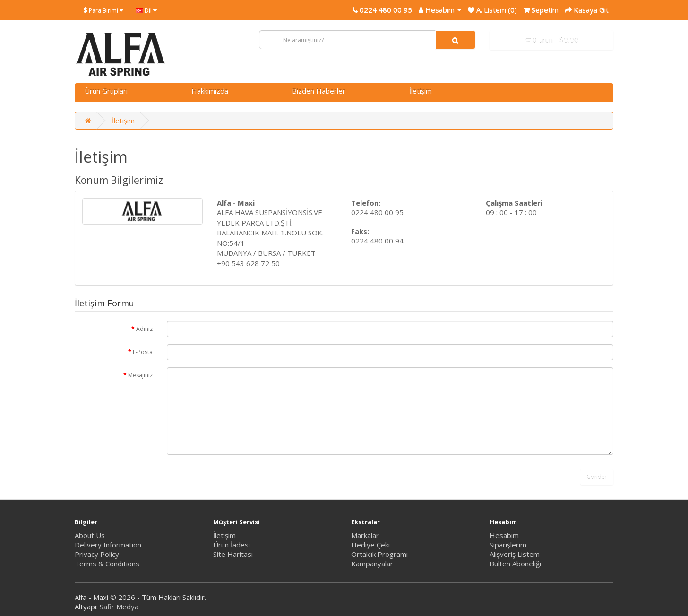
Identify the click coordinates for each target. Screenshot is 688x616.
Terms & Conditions (107, 564)
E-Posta (143, 352)
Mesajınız (140, 375)
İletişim (421, 91)
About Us (90, 535)
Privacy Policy (97, 554)
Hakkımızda (210, 91)
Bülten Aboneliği (515, 564)
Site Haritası (233, 554)
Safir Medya (119, 607)
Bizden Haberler (319, 91)
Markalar (365, 535)
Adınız (144, 329)
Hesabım (504, 535)
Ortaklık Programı (379, 554)
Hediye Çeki (370, 545)
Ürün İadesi (232, 545)
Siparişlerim (508, 545)
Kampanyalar (372, 564)
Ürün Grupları (106, 91)
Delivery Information (108, 545)
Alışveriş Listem (515, 554)
